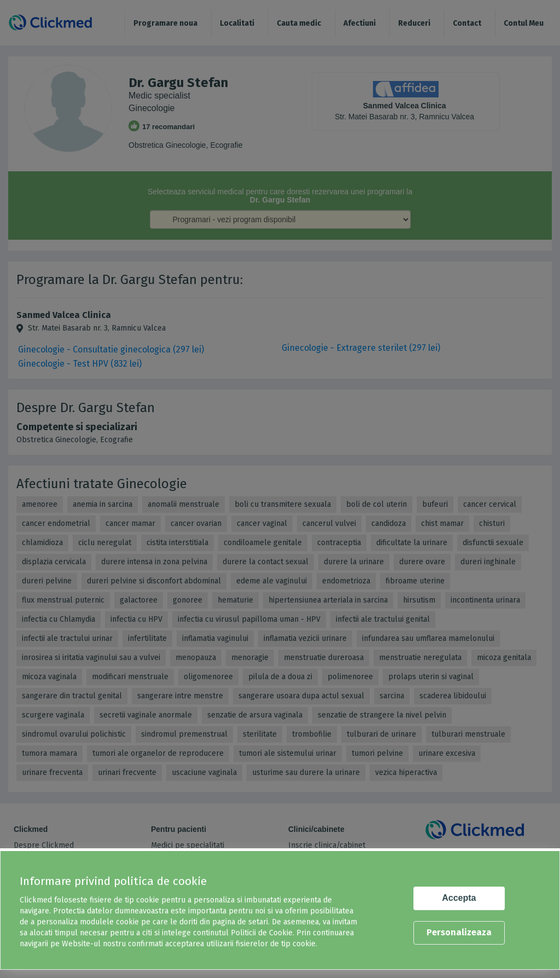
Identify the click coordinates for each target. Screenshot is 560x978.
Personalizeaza (459, 932)
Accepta (459, 898)
